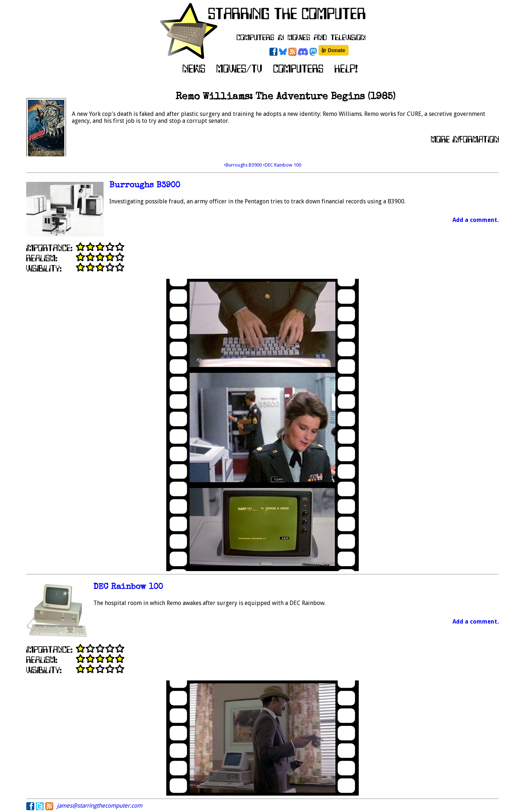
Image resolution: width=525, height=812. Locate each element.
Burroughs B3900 (145, 186)
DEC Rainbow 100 (128, 587)
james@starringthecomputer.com (100, 806)
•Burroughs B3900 (243, 165)
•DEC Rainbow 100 (282, 165)
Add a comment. (476, 220)
